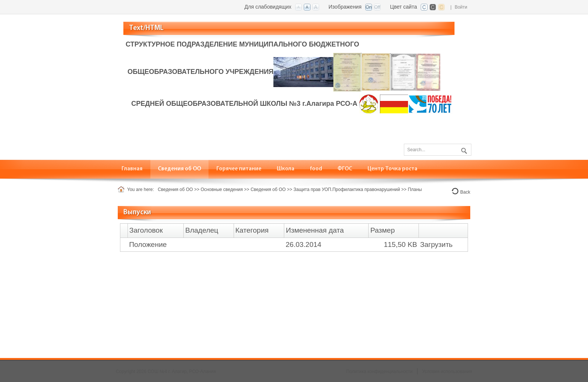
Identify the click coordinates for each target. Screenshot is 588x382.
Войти (461, 7)
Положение (148, 244)
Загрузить (436, 244)
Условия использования (447, 371)
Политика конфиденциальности (379, 371)
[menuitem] (132, 169)
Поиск (463, 149)
